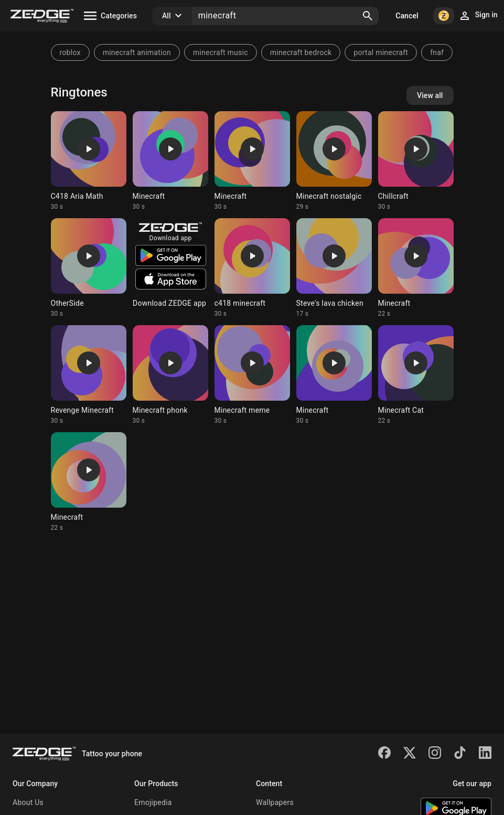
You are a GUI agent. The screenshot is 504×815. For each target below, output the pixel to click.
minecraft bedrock (301, 52)
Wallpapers (275, 802)
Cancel (407, 16)
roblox (70, 52)
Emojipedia (153, 802)
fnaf (437, 52)
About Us (28, 802)
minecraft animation (137, 52)
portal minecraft (381, 52)
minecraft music (221, 52)
